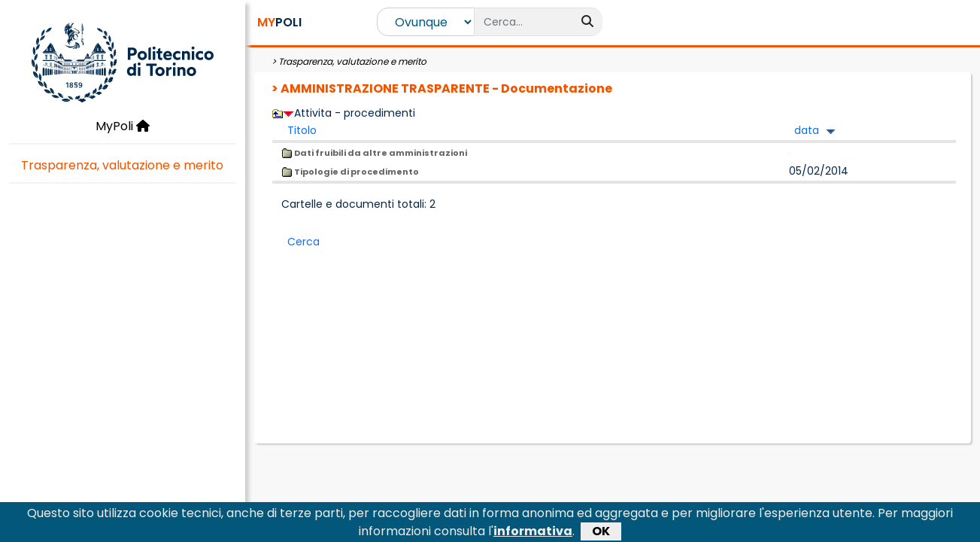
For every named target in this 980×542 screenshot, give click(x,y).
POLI (279, 22)
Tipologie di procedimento (350, 172)
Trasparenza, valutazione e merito (122, 165)
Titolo (302, 130)
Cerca (303, 242)
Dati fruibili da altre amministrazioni (374, 153)
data (807, 130)
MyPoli (123, 126)
